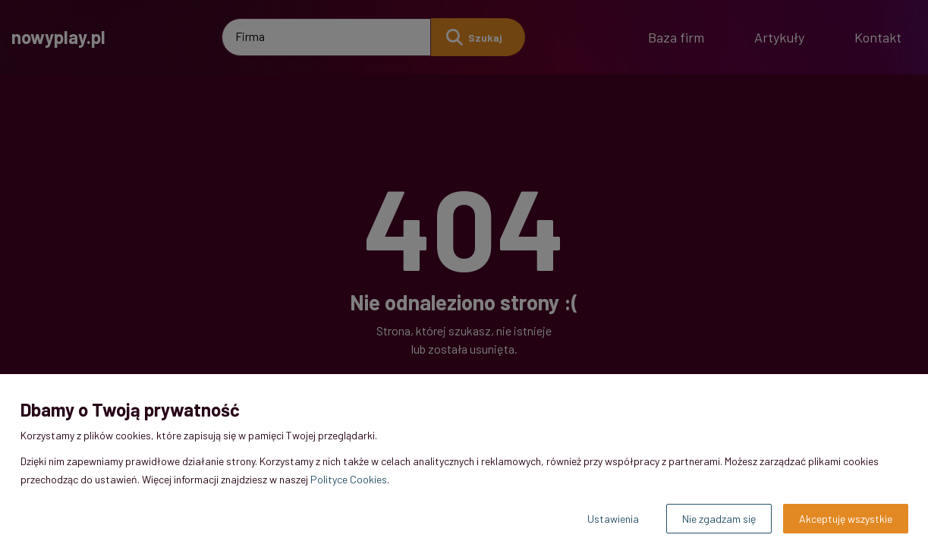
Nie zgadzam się (719, 519)
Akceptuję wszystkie (846, 519)
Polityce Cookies (349, 479)
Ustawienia (613, 519)
